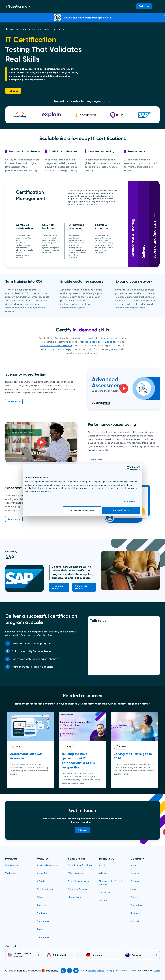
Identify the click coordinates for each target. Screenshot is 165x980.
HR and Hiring (74, 897)
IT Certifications (76, 873)
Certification (11, 865)
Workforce (10, 873)
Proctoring (42, 913)
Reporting (42, 905)
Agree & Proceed (121, 510)
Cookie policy (121, 971)
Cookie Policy (44, 491)
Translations (43, 921)
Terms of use (135, 971)
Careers (134, 897)
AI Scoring (41, 881)
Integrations (43, 937)
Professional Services (78, 881)
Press (133, 889)
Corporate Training (77, 889)
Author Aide (42, 873)
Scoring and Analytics (154, 236)
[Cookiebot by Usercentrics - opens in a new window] (129, 468)
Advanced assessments (49, 865)
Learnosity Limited (96, 971)
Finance (103, 900)
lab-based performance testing (103, 342)
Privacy (109, 971)
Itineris (157, 971)
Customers (136, 881)
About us (135, 865)
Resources (136, 913)
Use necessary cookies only (82, 510)
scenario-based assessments (56, 345)
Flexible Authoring (45, 889)
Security (41, 929)
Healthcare (105, 892)
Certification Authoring (133, 235)
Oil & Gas (104, 873)
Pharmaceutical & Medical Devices (112, 883)
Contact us (136, 905)
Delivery (144, 248)
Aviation (103, 865)
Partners (135, 873)
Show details (129, 502)
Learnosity (136, 921)
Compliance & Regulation (80, 865)
